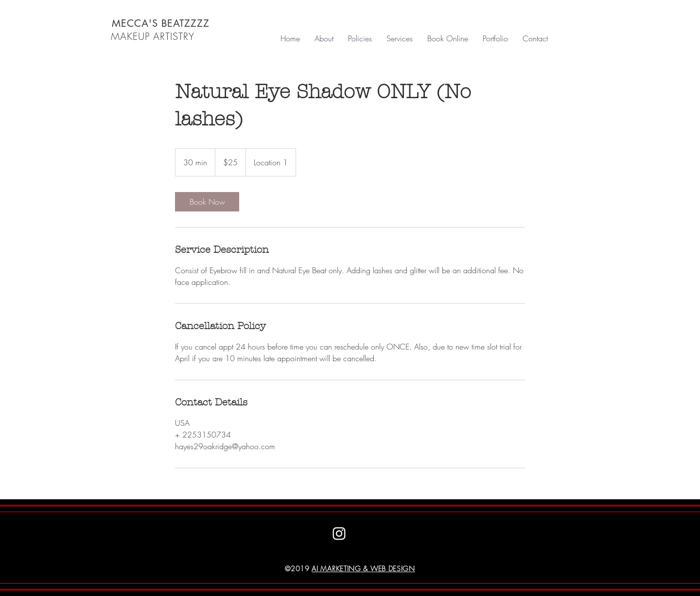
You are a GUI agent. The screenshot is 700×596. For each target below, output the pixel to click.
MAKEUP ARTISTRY (153, 36)
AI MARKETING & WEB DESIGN (363, 569)
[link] (207, 202)
